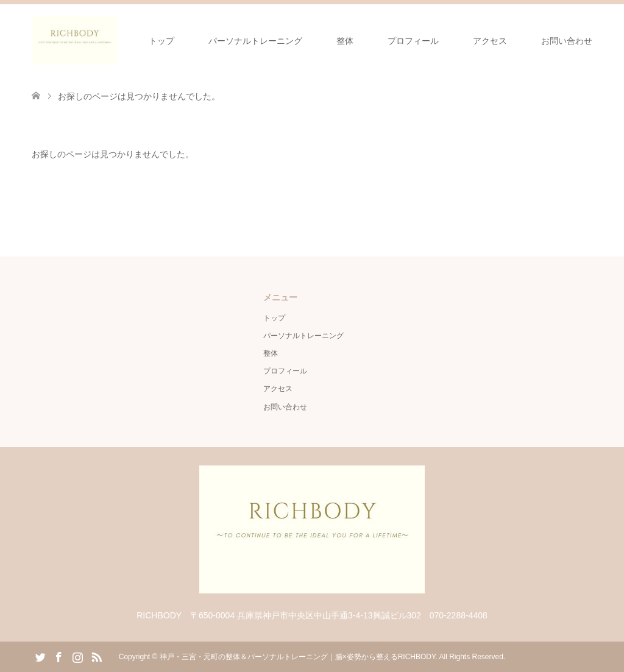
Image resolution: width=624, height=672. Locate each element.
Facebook (58, 656)
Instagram (77, 656)
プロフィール (413, 41)
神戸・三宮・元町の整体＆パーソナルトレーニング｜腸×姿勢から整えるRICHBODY (298, 657)
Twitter (40, 656)
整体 (345, 41)
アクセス (490, 41)
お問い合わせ (567, 41)
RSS (96, 656)
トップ (161, 41)
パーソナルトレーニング (255, 41)
